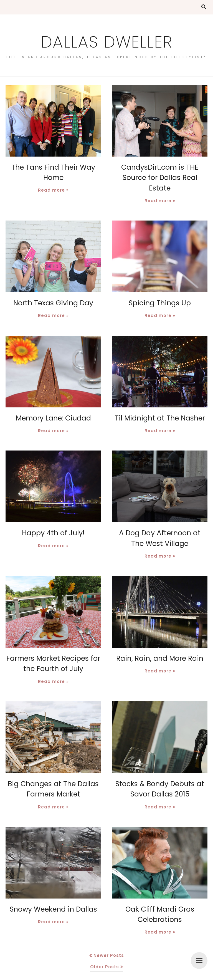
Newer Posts (109, 941)
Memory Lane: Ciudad (53, 406)
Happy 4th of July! (53, 521)
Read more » (53, 190)
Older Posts (105, 952)
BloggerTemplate (135, 976)
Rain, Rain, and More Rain (160, 646)
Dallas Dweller (106, 41)
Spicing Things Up (160, 292)
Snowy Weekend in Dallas (53, 895)
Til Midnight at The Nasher (160, 406)
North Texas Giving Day (53, 292)
